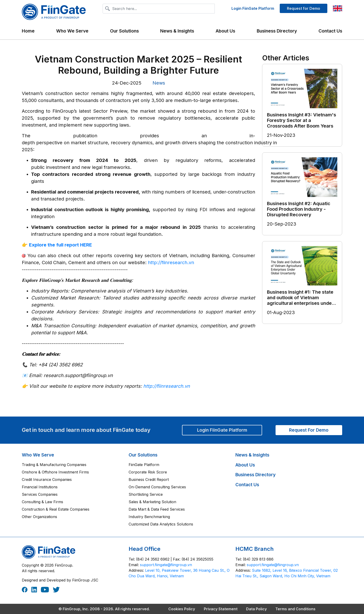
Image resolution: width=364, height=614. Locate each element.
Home (28, 31)
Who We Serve (38, 455)
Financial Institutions (40, 487)
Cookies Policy (182, 609)
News (159, 83)
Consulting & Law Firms (42, 502)
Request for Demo (304, 8)
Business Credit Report (149, 479)
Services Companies (40, 494)
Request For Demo (309, 430)
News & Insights (177, 31)
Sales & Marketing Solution (152, 502)
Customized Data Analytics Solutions (161, 524)
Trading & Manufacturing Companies (54, 465)
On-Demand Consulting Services (157, 487)
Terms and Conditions (295, 609)
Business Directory (277, 31)
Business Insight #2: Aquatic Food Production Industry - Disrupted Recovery (299, 209)
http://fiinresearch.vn (171, 263)
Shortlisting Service (146, 494)
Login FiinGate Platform (253, 8)
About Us (225, 31)
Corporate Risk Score (148, 472)
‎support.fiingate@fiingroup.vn (166, 565)
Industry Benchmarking (149, 517)
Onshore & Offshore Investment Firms (55, 472)
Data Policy (256, 609)
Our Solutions (143, 455)
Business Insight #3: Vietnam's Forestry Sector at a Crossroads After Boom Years (302, 120)
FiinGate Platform (144, 465)
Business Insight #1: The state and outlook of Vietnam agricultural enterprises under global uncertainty (300, 300)
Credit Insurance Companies (47, 479)
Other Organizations (39, 517)
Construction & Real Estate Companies (56, 509)
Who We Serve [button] (72, 31)
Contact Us (330, 31)
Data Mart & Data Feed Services (157, 509)
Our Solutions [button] (124, 31)
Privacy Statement (221, 609)
